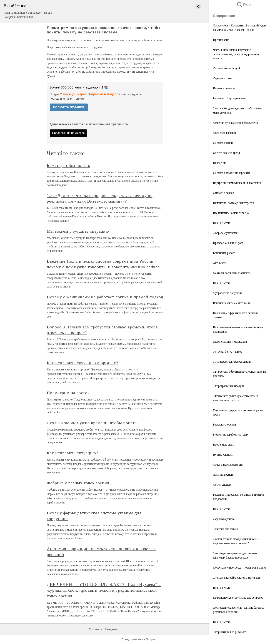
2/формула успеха (224, 519)
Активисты (220, 263)
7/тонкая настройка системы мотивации (237, 578)
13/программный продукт (229, 386)
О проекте (96, 629)
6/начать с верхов (223, 193)
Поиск (244, 5)
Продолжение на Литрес (68, 133)
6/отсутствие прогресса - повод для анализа (239, 568)
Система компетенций (226, 68)
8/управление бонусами (227, 293)
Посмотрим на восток (68, 393)
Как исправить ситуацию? (72, 453)
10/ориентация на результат (230, 632)
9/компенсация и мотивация (230, 342)
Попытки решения (224, 88)
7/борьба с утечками (225, 233)
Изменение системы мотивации (232, 303)
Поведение (220, 163)
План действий (222, 223)
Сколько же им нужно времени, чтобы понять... (94, 423)
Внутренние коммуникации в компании (237, 183)
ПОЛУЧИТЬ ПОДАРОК (69, 107)
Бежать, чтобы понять (68, 165)
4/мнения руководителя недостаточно (236, 123)
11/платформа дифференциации (232, 362)
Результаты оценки (224, 425)
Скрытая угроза (223, 78)
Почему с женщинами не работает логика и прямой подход (105, 297)
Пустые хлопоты (223, 455)
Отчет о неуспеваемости (228, 465)
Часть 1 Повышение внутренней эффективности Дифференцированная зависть (236, 54)
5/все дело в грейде (225, 133)
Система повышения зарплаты (232, 173)
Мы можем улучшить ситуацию (78, 231)
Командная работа (224, 253)
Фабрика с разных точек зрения (78, 483)
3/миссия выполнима (226, 529)
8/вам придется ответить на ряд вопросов (238, 598)
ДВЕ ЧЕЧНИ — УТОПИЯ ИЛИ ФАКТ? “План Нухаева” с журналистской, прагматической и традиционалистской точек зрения (104, 590)
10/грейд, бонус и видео (228, 352)
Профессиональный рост (228, 243)
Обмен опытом (222, 485)
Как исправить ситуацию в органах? (82, 363)
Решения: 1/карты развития (230, 98)
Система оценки (223, 143)
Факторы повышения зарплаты (232, 273)
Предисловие (221, 40)
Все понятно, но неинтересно (231, 213)
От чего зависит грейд (226, 153)
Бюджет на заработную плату (231, 435)
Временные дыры (224, 445)
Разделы (111, 629)
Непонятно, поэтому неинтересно (233, 203)
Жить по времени (224, 475)
